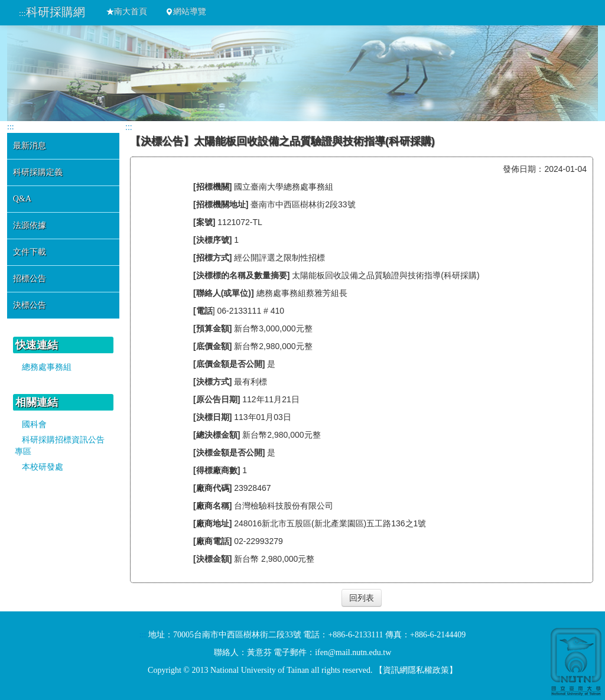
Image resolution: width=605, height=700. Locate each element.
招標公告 (30, 279)
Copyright (165, 670)
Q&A (22, 199)
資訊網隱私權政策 (416, 670)
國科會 (34, 424)
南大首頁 (126, 12)
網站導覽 (186, 12)
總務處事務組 (47, 367)
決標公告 (30, 305)
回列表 (362, 598)
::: (22, 13)
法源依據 (30, 225)
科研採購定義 (38, 172)
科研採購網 (56, 12)
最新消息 (30, 146)
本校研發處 (43, 467)
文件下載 (30, 252)
